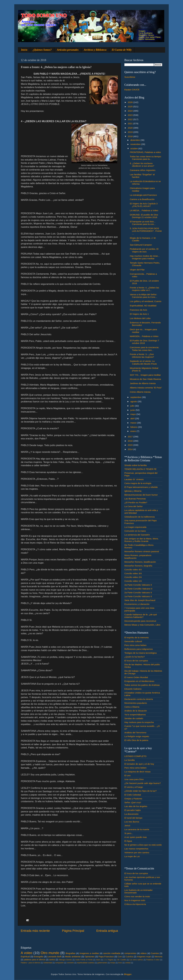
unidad (128, 963)
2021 (131, 123)
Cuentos (155, 953)
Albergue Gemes (65, 960)
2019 (131, 132)
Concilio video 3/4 (133, 573)
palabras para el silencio (35, 960)
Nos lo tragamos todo (135, 900)
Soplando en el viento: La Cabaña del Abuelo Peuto (143, 362)
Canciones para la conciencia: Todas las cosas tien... (144, 349)
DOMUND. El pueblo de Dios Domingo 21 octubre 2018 (144, 216)
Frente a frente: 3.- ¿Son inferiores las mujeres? (142, 356)
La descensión (131, 814)
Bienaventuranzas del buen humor (141, 495)
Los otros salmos (136, 960)
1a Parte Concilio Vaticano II (138, 596)
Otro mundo (50, 953)
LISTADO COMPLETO (135, 756)
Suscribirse (130, 77)
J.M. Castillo (121, 960)
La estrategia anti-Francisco (143, 195)
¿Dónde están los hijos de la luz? (140, 791)
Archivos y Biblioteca (95, 50)
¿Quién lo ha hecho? (135, 657)
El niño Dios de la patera (136, 740)
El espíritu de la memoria (136, 637)
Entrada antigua (107, 931)
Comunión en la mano (135, 531)
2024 (131, 111)
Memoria (159, 957)
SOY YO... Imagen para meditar (145, 375)
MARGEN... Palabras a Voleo (144, 336)
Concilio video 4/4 (133, 570)
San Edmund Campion (141, 245)
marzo (134, 423)
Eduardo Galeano (133, 689)
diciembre (135, 140)
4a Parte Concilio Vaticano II (138, 585)
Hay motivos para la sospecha (139, 722)
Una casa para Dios (134, 779)
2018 (131, 136)
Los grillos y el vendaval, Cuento (146, 301)
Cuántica (129, 957)
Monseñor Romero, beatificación (140, 562)
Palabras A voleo (153, 960)
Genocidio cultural (133, 641)
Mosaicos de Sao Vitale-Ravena (145, 379)
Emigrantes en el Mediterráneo (139, 681)
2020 (131, 128)
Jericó (127, 826)
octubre (134, 148)
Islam (98, 960)
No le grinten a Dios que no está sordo (143, 845)
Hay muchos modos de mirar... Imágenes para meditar (145, 257)
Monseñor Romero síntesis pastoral (142, 551)
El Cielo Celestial (133, 795)
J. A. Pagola (108, 960)
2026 (131, 102)
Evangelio (39, 957)
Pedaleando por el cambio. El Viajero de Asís (144, 250)
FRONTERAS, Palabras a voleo (145, 152)
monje (113, 963)
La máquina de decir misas (137, 772)
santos (52, 960)
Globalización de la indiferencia (140, 517)
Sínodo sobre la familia (136, 465)
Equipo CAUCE (132, 90)
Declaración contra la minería (139, 699)
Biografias (70, 953)
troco (120, 963)
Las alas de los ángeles (136, 806)
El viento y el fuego (134, 787)
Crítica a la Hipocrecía (135, 904)
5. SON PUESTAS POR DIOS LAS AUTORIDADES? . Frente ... (146, 231)
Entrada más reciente (35, 931)
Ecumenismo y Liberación (137, 604)
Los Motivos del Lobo (140, 318)
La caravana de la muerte (137, 829)
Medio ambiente (73, 957)
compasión (59, 963)
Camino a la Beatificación (142, 199)
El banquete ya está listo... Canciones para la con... (143, 223)
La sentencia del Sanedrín (137, 535)
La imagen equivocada (135, 527)
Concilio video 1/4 (133, 581)
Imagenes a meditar (89, 953)
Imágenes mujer (144, 957)
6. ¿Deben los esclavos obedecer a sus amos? (142, 165)
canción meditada (112, 953)
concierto (70, 963)
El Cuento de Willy (122, 50)
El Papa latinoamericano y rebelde (141, 487)
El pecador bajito (133, 810)
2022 (131, 119)
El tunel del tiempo (133, 818)
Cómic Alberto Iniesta (140, 392)
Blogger (128, 974)
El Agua (128, 841)
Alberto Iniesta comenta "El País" (146, 388)
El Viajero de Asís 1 (139, 314)
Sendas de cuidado (134, 718)
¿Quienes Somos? (42, 50)
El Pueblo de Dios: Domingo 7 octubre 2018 (144, 342)
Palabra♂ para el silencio (30, 963)
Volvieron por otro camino (137, 853)
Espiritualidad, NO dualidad (143, 306)
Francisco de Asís (138, 310)
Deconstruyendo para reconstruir (140, 621)
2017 (131, 437)
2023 (131, 115)
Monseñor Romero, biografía (138, 566)
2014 (131, 449)
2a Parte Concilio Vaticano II (138, 593)
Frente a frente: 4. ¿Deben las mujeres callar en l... (144, 289)
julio (133, 406)
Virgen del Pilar (137, 270)
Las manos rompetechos (136, 849)
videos (144, 953)
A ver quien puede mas (136, 837)
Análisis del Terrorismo (135, 733)
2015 (131, 445)
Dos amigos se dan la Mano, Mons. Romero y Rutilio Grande (142, 540)
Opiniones (90, 957)
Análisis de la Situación (136, 711)
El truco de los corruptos (136, 661)
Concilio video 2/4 (133, 577)
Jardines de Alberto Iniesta (143, 383)
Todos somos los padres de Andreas (142, 685)
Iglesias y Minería (133, 491)
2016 (131, 441)
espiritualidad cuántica (86, 963)
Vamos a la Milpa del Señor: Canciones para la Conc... (143, 296)
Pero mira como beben (135, 645)
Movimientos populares (136, 703)
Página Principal (73, 931)
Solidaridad (48, 963)
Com (120, 957)
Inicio (24, 50)
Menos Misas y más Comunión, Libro (142, 625)
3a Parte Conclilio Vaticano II (138, 589)
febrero (134, 427)
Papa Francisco (106, 957)
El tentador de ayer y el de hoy (139, 764)
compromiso (130, 953)
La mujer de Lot (132, 856)
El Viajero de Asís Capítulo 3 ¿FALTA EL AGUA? (144, 205)
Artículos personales (68, 50)
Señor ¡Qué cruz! (133, 802)
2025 (131, 107)
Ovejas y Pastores (133, 799)
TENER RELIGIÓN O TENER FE (140, 469)
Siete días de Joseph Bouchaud (140, 600)
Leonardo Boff (54, 957)
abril (133, 418)
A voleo (27, 953)
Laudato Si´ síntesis (134, 479)
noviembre (136, 144)
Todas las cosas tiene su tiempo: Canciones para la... (146, 158)
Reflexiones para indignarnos (139, 649)
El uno (127, 775)
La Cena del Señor (134, 506)
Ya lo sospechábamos (135, 715)
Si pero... (129, 833)
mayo (133, 414)
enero (133, 431)
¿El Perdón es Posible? (136, 502)
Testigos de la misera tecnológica (140, 653)
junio (133, 410)
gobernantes (102, 963)
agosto (134, 401)
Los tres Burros (132, 822)
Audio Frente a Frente (84, 960)
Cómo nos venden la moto (137, 896)
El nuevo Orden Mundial (136, 677)
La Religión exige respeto (137, 736)
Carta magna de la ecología (138, 483)
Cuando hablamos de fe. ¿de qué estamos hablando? (141, 616)
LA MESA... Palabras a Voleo (144, 210)
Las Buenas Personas (135, 499)
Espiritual (25, 957)
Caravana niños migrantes (143, 170)
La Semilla (129, 760)
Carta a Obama (132, 707)
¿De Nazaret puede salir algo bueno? (143, 783)
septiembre (136, 397)
